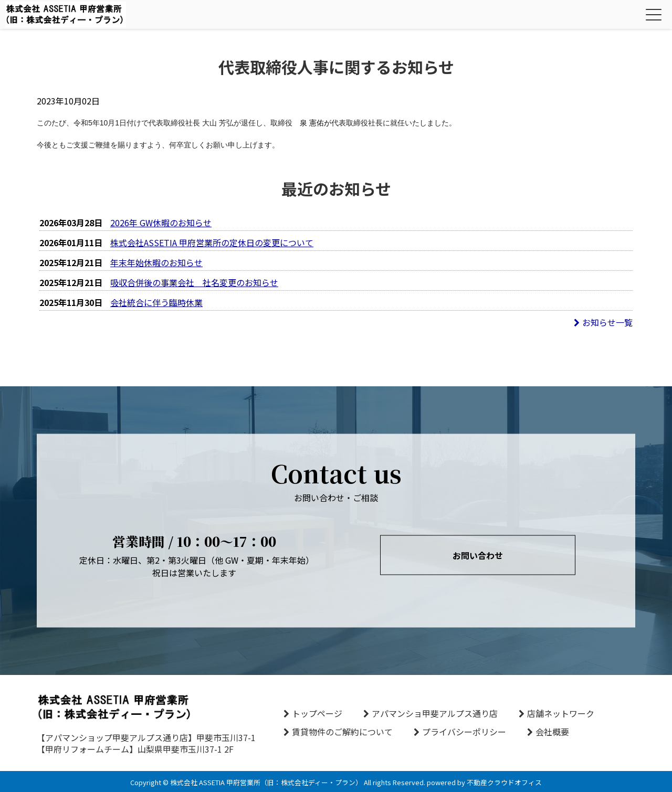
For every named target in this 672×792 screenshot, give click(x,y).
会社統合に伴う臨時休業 (156, 302)
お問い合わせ (478, 555)
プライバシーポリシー (464, 732)
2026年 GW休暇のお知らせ (161, 223)
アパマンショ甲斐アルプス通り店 (435, 713)
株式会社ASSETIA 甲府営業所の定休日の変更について (212, 242)
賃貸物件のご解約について (342, 732)
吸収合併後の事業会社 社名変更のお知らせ (194, 282)
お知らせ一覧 (603, 322)
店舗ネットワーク (561, 713)
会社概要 (552, 732)
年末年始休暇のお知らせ (156, 262)
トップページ (317, 713)
